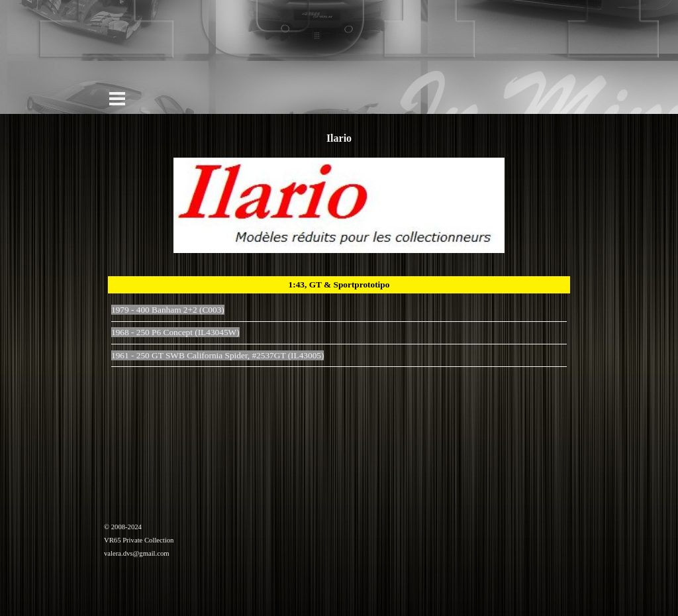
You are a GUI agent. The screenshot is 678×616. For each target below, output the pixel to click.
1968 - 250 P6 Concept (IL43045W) (175, 332)
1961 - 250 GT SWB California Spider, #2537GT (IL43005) (218, 355)
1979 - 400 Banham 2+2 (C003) (168, 310)
